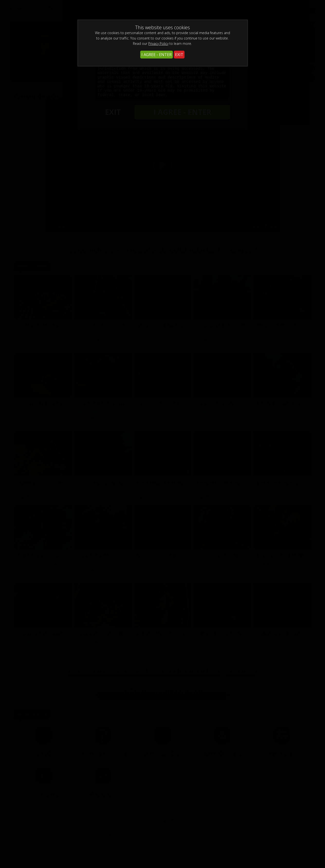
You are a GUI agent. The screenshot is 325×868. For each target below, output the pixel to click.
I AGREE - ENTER (157, 55)
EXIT (179, 55)
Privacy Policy (158, 43)
